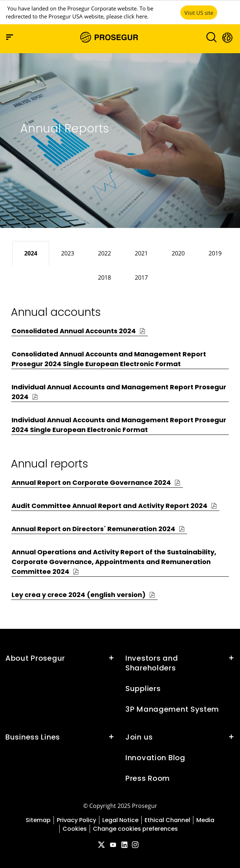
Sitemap (38, 820)
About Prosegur (35, 658)
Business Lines (33, 737)
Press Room (148, 778)
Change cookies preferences (135, 829)
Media (205, 820)
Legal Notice (120, 820)
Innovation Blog (155, 758)
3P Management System (172, 709)
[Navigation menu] (10, 37)
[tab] (31, 253)
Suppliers (143, 689)
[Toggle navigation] (209, 37)
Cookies (75, 829)
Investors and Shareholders (152, 663)
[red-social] (101, 845)
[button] (227, 37)
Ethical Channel (167, 820)
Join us (139, 737)
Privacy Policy (76, 820)
